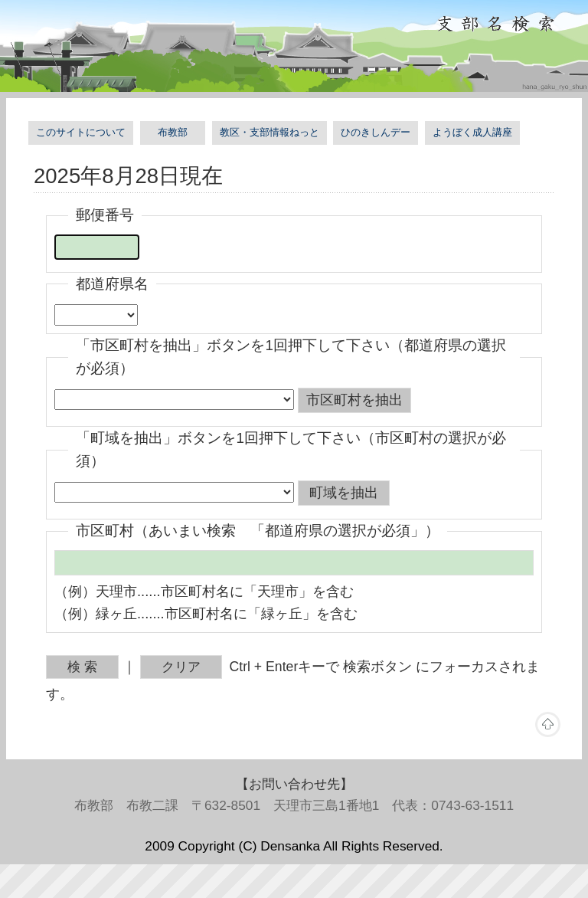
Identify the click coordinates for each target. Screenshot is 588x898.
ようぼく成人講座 (472, 132)
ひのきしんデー (376, 132)
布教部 (173, 132)
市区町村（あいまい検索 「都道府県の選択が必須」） (258, 531)
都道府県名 (112, 284)
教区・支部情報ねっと (269, 132)
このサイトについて (81, 132)
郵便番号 (105, 215)
